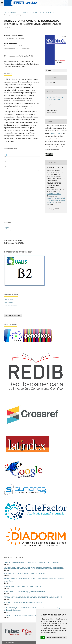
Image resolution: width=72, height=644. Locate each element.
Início (6, 13)
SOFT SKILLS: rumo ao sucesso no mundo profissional (23, 603)
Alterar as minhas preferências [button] (56, 637)
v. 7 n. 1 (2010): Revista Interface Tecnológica (36, 13)
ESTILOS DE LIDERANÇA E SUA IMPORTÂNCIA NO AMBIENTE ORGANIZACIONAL (33, 597)
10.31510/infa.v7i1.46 (54, 194)
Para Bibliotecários (10, 306)
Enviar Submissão (13, 315)
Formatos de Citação (54, 209)
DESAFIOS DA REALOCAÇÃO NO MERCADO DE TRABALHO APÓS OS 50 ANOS (32, 563)
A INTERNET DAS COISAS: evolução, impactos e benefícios (25, 592)
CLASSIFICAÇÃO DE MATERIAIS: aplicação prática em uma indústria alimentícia (33, 615)
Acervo (13, 13)
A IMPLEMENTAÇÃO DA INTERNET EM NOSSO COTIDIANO (25, 573)
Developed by (10, 643)
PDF (50, 70)
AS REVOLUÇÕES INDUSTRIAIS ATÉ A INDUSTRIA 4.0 (23, 586)
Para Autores (8, 303)
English (7, 228)
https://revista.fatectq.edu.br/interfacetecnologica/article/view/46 (56, 200)
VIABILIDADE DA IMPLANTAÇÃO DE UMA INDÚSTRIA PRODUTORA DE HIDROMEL (34, 568)
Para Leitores (8, 299)
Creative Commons (56, 133)
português (8, 231)
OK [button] (43, 637)
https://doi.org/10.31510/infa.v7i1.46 (20, 56)
